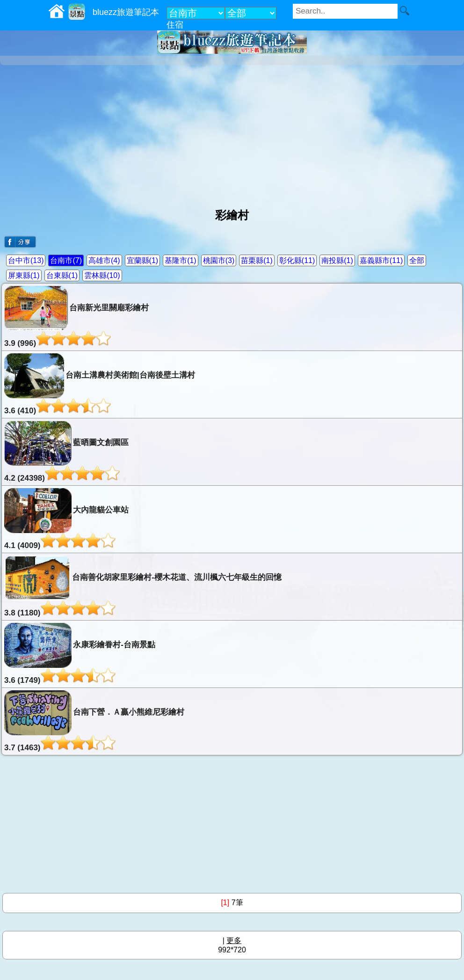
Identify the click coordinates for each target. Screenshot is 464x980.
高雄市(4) (104, 260)
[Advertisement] (232, 133)
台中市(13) (26, 260)
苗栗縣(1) (257, 260)
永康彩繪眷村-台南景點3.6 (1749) (80, 654)
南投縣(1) (337, 260)
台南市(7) (66, 260)
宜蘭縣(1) (143, 260)
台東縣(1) (62, 275)
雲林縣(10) (102, 275)
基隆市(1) (181, 260)
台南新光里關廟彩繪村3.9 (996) (76, 317)
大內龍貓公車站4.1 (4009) (66, 519)
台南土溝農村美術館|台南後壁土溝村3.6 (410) (100, 384)
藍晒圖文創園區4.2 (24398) (66, 452)
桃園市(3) (219, 260)
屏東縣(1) (24, 275)
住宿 (175, 25)
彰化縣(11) (297, 260)
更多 (234, 940)
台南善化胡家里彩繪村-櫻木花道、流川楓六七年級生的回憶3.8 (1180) (143, 586)
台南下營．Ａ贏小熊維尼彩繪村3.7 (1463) (94, 721)
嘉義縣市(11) (381, 260)
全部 (417, 260)
